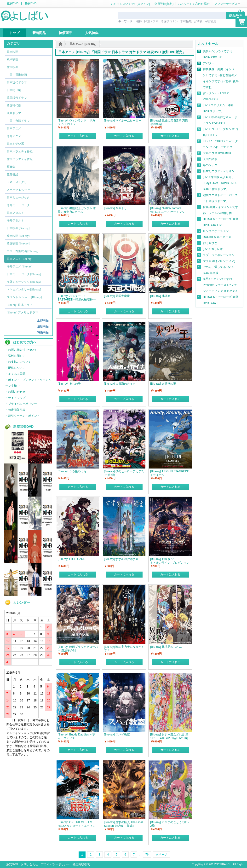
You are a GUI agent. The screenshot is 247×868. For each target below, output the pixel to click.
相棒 (139, 21)
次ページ (161, 855)
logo (25, 16)
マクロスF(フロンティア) (219, 261)
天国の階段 (210, 159)
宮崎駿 (198, 21)
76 (147, 855)
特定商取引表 (81, 864)
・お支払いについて (18, 362)
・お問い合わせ (15, 392)
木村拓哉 (186, 21)
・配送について (15, 368)
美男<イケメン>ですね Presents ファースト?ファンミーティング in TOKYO (220, 285)
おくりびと (210, 243)
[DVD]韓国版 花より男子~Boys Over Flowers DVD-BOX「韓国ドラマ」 (220, 183)
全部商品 (43, 320)
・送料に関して (15, 356)
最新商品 (43, 326)
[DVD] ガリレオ (213, 249)
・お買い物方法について (21, 350)
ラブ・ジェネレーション (219, 255)
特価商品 (43, 332)
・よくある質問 (15, 374)
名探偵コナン (169, 21)
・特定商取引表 (15, 410)
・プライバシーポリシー (21, 404)
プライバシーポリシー (55, 864)
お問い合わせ (29, 864)
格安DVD (31, 3)
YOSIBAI (221, 864)
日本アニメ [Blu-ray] (83, 44)
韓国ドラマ (151, 21)
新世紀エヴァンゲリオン (219, 171)
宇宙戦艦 (211, 21)
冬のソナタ (210, 165)
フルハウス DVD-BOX (217, 153)
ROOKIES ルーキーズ (217, 237)
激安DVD (13, 3)
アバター (209, 63)
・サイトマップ (15, 398)
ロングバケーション (216, 231)
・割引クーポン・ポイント (23, 416)
